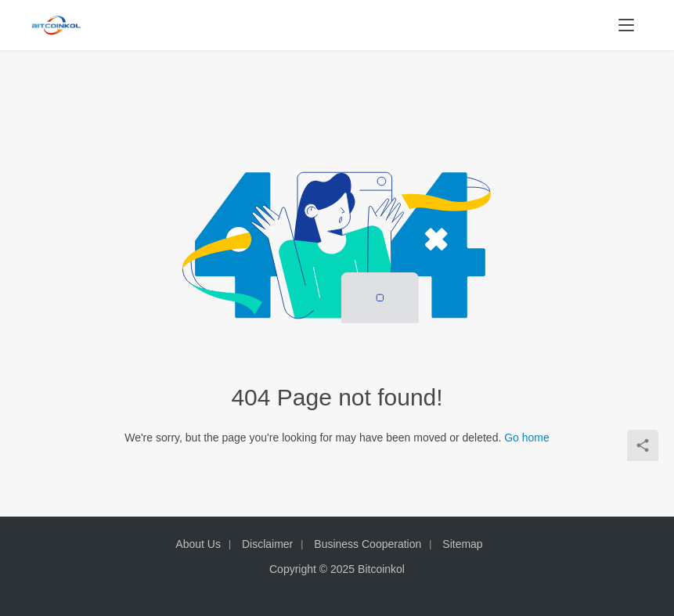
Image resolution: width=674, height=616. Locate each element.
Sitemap (462, 544)
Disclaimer (267, 544)
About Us (198, 544)
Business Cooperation (368, 544)
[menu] (626, 25)
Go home (527, 438)
